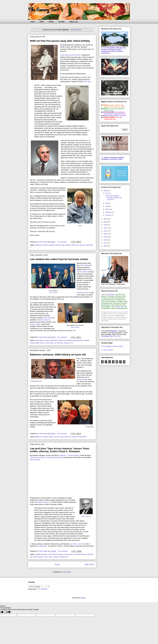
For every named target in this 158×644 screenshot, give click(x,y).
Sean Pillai (47, 318)
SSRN (42, 22)
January (108, 215)
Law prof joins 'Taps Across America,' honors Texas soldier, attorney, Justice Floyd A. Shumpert (60, 450)
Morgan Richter (35, 324)
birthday (45, 437)
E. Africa (122, 107)
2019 (105, 237)
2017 (105, 243)
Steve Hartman (35, 460)
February (109, 212)
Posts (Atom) (67, 572)
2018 (105, 240)
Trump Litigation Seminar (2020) (112, 346)
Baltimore (38, 245)
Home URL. (111, 336)
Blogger (83, 598)
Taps (46, 557)
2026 (105, 191)
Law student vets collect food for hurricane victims (59, 259)
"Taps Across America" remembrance (42, 457)
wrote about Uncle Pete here (71, 55)
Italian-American (55, 245)
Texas (51, 557)
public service (40, 343)
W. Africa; (115, 107)
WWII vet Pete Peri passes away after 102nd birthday (60, 41)
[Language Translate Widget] (39, 586)
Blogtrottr (114, 331)
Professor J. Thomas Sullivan (69, 455)
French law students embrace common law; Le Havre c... (114, 198)
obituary (68, 245)
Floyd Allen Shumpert (42, 502)
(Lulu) (111, 110)
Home (33, 22)
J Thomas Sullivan (80, 554)
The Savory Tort (44, 10)
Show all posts (76, 30)
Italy (63, 245)
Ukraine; (118, 105)
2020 (105, 234)
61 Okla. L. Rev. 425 (78, 544)
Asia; (123, 105)
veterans (82, 245)
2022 (105, 228)
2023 (105, 225)
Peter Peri (75, 245)
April (107, 206)
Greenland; (108, 107)
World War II (83, 437)
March (108, 209)
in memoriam (68, 554)
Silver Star (87, 82)
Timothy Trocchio (82, 293)
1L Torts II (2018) (107, 350)
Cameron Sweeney (43, 320)
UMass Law (74, 22)
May (107, 203)
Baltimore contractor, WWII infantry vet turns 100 (58, 355)
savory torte (120, 307)
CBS (50, 554)
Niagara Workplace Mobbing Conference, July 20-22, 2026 (113, 158)
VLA (72, 343)
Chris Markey (85, 265)
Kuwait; (112, 105)
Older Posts (89, 564)
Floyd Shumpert (58, 554)
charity (60, 340)
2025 (105, 219)
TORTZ (51, 22)
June (107, 193)
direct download (41, 546)
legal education (78, 340)
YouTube (61, 22)
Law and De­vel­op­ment (117, 109)
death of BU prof (120, 114)
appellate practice (41, 554)
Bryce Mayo (39, 340)
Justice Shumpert (86, 517)
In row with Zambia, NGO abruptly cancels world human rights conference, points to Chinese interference (114, 50)
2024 (105, 222)
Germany (46, 245)
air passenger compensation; (114, 113)
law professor (110, 294)
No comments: (62, 242)
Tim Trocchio (58, 343)
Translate (42, 589)
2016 (105, 246)
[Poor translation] (8, 612)
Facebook (59, 457)
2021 (105, 231)
